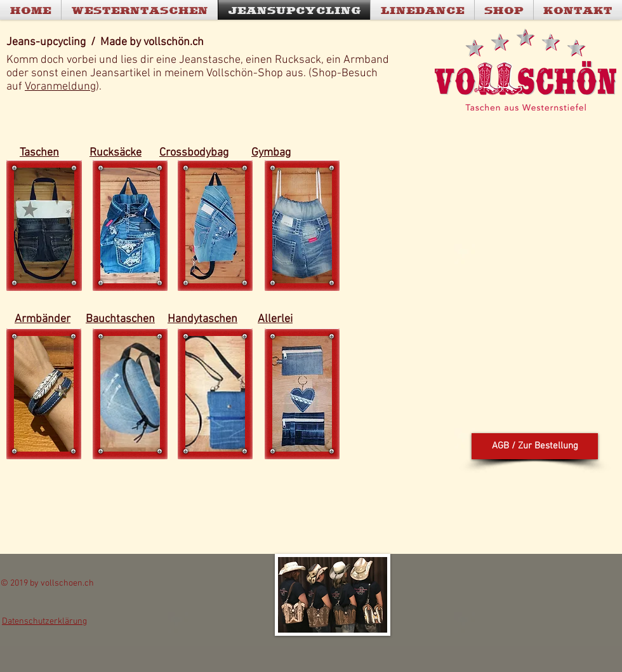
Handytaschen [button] (202, 319)
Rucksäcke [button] (116, 153)
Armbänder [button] (43, 319)
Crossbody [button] (185, 153)
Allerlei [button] (275, 319)
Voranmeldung (60, 87)
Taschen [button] (39, 153)
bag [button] (220, 153)
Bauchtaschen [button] (120, 319)
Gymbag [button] (271, 153)
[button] (44, 225)
